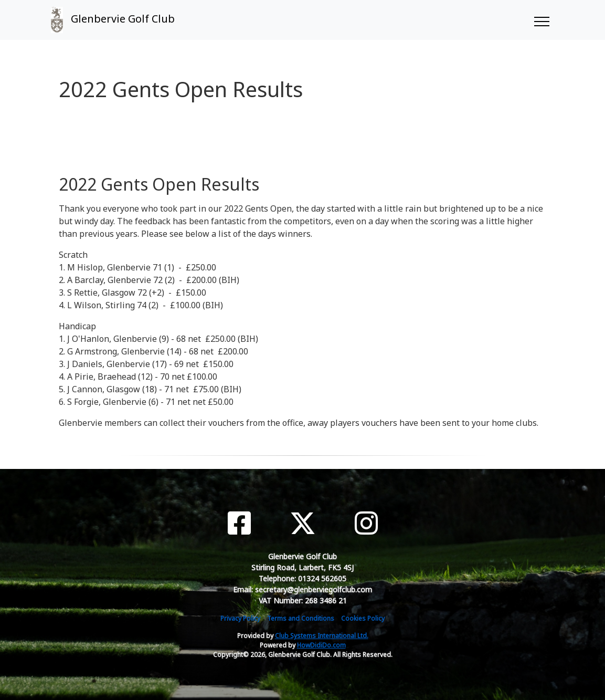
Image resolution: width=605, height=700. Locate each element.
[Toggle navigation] (541, 20)
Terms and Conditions (301, 618)
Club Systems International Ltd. (322, 636)
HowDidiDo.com (321, 645)
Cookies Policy (363, 618)
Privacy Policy (240, 618)
